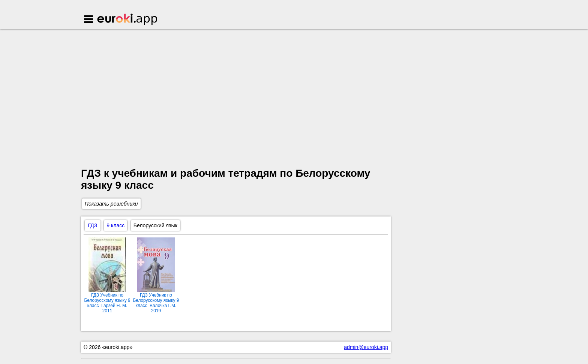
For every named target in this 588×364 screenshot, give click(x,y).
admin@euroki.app (366, 347)
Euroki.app (128, 20)
